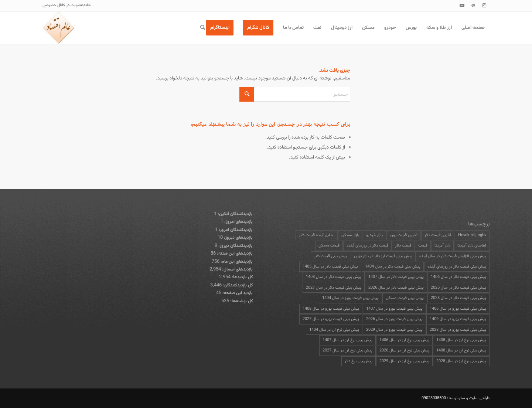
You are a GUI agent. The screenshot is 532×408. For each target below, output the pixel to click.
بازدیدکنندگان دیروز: (235, 246)
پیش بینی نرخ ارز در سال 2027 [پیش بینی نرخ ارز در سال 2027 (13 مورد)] (347, 351)
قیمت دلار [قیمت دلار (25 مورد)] (403, 246)
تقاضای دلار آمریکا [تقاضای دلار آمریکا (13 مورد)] (472, 246)
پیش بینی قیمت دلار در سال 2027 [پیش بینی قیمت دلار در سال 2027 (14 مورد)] (334, 288)
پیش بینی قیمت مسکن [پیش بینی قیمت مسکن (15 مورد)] (405, 298)
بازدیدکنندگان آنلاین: (235, 214)
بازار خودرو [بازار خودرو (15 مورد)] (374, 235)
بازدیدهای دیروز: (238, 238)
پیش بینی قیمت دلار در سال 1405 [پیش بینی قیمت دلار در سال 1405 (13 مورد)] (330, 267)
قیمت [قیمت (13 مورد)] (423, 246)
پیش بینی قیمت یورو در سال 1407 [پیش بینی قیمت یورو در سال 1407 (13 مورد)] (394, 309)
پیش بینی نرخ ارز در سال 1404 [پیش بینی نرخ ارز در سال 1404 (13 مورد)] (334, 330)
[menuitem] (87, 6)
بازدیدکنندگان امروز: (235, 230)
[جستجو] (203, 28)
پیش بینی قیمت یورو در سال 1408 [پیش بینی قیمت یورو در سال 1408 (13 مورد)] (331, 309)
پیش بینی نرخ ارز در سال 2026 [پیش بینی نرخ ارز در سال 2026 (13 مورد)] (404, 351)
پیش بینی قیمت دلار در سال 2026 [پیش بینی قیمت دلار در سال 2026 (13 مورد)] (396, 288)
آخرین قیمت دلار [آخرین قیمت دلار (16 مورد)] (438, 235)
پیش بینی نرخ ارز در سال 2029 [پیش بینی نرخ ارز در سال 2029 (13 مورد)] (404, 361)
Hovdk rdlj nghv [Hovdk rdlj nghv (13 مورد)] (472, 235)
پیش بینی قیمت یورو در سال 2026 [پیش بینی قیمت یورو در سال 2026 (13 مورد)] (394, 319)
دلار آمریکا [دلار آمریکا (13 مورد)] (442, 246)
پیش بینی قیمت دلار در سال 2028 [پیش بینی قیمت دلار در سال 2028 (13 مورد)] (458, 298)
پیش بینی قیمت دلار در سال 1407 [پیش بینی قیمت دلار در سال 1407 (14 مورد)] (396, 277)
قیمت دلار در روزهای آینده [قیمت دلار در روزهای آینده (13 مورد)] (367, 246)
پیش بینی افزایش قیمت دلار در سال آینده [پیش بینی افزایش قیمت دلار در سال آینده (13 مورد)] (453, 256)
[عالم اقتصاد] (59, 28)
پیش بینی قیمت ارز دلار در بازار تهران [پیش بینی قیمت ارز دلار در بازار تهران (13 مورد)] (383, 256)
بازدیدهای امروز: (238, 222)
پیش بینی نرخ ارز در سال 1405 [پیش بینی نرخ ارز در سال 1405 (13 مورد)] (461, 340)
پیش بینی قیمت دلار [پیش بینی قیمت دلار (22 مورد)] (330, 256)
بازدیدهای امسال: (237, 269)
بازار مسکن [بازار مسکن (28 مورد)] (350, 235)
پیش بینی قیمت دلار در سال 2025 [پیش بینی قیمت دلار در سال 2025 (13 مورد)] (458, 288)
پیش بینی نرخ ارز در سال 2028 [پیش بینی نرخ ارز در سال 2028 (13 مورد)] (461, 361)
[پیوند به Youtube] (462, 6)
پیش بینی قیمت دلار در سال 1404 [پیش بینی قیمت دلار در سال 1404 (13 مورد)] (393, 267)
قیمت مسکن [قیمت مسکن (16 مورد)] (329, 246)
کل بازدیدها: (242, 277)
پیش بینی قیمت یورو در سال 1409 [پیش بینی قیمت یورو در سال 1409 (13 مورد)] (458, 319)
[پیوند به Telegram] (473, 6)
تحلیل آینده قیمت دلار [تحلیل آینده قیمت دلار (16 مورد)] (317, 235)
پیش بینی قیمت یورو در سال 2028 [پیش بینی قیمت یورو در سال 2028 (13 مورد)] (458, 330)
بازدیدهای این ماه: (236, 262)
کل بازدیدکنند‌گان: (237, 285)
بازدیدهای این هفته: (234, 254)
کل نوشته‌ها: (241, 301)
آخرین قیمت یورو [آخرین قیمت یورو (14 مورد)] (404, 235)
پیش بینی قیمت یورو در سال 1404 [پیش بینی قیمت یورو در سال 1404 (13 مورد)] (350, 298)
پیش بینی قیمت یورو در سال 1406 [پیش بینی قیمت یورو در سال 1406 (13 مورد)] (458, 309)
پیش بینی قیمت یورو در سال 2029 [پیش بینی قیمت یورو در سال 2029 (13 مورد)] (394, 330)
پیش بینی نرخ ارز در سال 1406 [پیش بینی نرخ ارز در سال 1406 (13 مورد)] (404, 340)
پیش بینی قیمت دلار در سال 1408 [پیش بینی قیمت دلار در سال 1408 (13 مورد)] (334, 277)
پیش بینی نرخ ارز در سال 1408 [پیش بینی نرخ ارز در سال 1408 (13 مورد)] (461, 351)
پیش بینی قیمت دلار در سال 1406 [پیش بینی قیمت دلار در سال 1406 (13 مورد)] (458, 277)
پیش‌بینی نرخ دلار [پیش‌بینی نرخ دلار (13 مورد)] (359, 361)
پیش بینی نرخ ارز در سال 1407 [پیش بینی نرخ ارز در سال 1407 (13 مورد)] (347, 340)
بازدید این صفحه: (237, 293)
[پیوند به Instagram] (484, 6)
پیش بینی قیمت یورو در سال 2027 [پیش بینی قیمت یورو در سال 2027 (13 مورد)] (331, 319)
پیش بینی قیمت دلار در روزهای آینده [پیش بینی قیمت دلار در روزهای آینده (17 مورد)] (457, 267)
